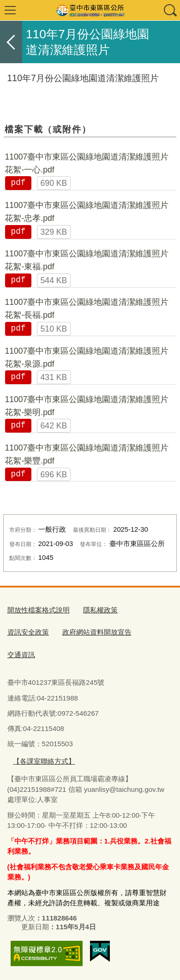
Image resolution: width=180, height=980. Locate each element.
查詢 (170, 10)
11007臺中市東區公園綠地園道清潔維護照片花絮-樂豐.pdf (87, 454)
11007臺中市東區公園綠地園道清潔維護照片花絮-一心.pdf (87, 163)
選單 (10, 10)
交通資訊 (21, 655)
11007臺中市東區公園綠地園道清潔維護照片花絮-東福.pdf (87, 260)
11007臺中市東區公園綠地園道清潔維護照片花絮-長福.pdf (87, 309)
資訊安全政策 (28, 632)
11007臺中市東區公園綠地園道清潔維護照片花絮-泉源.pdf (87, 357)
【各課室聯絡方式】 (44, 761)
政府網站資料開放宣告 (97, 632)
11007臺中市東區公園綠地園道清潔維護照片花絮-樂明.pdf (87, 406)
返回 (11, 42)
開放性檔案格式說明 (39, 610)
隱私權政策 (100, 610)
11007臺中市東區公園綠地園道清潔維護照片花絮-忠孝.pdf (87, 212)
